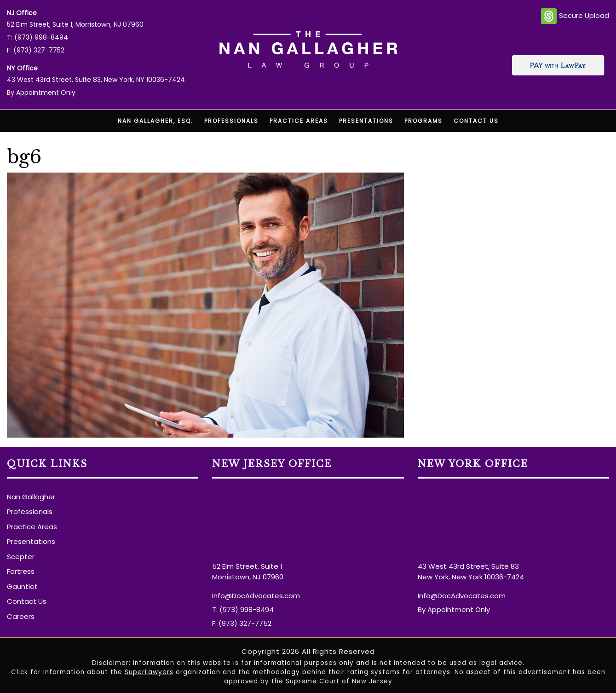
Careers (21, 616)
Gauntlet (22, 586)
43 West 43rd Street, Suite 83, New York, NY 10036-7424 (96, 80)
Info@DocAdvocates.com (256, 596)
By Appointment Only (41, 92)
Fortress (21, 571)
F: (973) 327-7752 (36, 50)
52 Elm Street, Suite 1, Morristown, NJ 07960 (75, 24)
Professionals (231, 121)
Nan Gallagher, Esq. (155, 121)
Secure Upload (575, 16)
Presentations (366, 121)
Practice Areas (299, 121)
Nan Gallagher (31, 497)
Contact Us (476, 121)
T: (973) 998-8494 (37, 37)
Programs (423, 121)
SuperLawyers (149, 672)
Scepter (21, 557)
